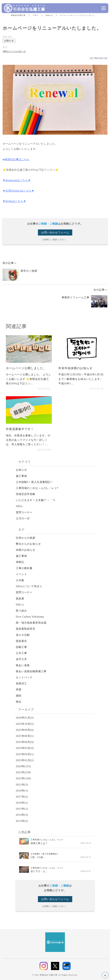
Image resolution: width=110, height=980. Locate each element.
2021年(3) (22, 785)
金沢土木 (21, 659)
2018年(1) (22, 791)
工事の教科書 (24, 568)
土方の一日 (23, 518)
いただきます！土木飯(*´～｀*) (36, 500)
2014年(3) (22, 815)
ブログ (35, 15)
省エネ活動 (23, 635)
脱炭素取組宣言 (26, 629)
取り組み (21, 611)
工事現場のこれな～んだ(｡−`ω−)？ (37, 488)
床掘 (19, 689)
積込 (19, 702)
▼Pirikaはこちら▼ (14, 201)
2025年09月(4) (25, 730)
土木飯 (20, 580)
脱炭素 (20, 599)
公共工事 (21, 653)
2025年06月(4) (25, 742)
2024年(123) (23, 766)
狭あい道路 (23, 665)
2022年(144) (23, 778)
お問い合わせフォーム (55, 232)
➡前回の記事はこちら (16, 159)
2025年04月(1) (25, 754)
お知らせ (49, 15)
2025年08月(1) (25, 736)
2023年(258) (23, 772)
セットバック (24, 677)
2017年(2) (22, 797)
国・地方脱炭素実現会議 (31, 623)
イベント (21, 574)
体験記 (20, 562)
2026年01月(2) (25, 718)
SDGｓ (20, 605)
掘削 (19, 696)
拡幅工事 (21, 647)
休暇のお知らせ (26, 550)
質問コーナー (24, 512)
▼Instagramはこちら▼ (17, 180)
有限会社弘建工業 (18, 15)
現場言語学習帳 (26, 494)
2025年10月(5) (25, 724)
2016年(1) (22, 803)
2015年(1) (22, 809)
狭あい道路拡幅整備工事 (31, 671)
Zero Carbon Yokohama (30, 617)
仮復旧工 (21, 683)
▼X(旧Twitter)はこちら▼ (18, 191)
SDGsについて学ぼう (29, 586)
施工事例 (21, 476)
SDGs (19, 506)
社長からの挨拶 (26, 538)
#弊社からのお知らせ (14, 51)
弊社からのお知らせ (28, 544)
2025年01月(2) (25, 760)
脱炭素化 (21, 641)
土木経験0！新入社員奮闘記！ (35, 482)
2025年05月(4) (25, 748)
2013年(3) (22, 821)
